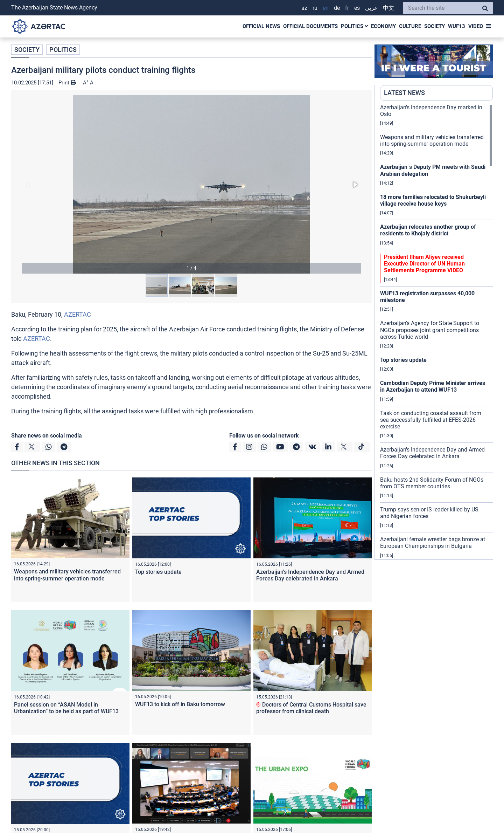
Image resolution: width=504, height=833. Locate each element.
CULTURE (410, 26)
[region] (436, 332)
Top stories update (158, 572)
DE (337, 8)
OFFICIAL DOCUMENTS (310, 26)
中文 (388, 8)
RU (315, 8)
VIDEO (476, 26)
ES (357, 8)
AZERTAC (78, 314)
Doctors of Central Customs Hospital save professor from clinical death (311, 708)
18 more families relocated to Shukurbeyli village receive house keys (433, 200)
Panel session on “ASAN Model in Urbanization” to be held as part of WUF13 (66, 708)
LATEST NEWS (404, 93)
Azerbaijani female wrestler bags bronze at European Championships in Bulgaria (433, 543)
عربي (371, 8)
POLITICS (354, 26)
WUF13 (457, 26)
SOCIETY (435, 26)
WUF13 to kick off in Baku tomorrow (180, 704)
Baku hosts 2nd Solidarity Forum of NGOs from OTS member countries (432, 483)
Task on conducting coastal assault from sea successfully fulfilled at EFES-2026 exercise (431, 420)
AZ (304, 8)
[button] (191, 184)
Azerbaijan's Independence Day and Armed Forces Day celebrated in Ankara (310, 575)
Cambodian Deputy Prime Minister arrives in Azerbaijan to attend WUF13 (433, 386)
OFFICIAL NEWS (261, 26)
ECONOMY (383, 26)
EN (326, 8)
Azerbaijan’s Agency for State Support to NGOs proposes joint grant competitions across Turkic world (430, 330)
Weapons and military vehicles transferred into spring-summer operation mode (67, 575)
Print (67, 83)
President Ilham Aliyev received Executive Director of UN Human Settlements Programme (424, 264)
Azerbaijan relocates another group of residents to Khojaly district (428, 230)
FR (347, 8)
